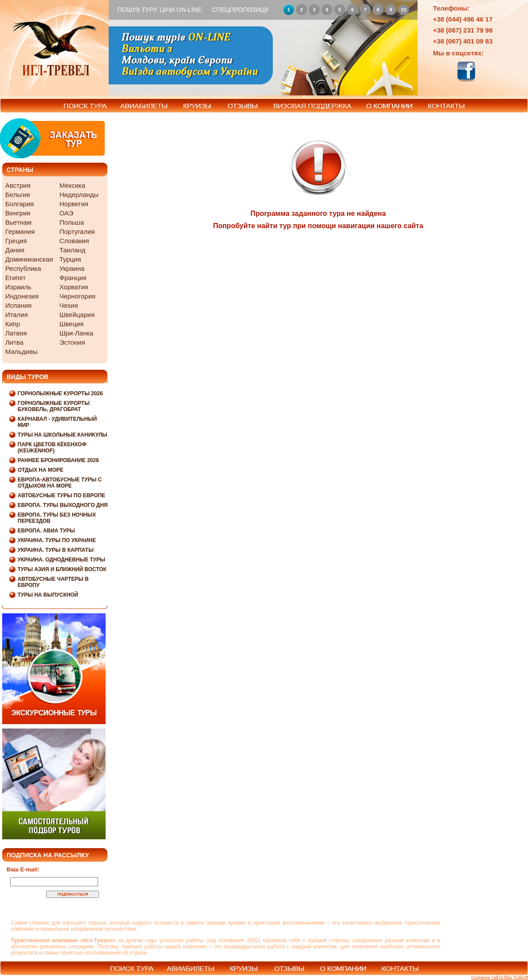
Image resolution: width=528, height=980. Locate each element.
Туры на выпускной (48, 595)
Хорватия (74, 287)
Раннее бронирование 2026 (58, 460)
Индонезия (22, 296)
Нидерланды (79, 195)
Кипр (13, 324)
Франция (73, 278)
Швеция (71, 324)
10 (403, 10)
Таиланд (72, 250)
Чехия (69, 305)
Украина (72, 268)
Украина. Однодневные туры (61, 560)
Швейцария (77, 315)
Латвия (16, 333)
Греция (16, 241)
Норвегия (74, 204)
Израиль (18, 287)
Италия (16, 315)
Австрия (18, 185)
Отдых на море (40, 470)
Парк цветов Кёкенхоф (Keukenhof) (52, 448)
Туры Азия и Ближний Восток (62, 569)
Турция (70, 259)
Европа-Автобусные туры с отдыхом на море (60, 483)
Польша (72, 222)
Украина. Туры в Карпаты (56, 550)
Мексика (72, 185)
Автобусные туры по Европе (61, 495)
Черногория (77, 296)
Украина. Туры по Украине (57, 540)
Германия (20, 231)
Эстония (72, 342)
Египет (16, 278)
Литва (14, 342)
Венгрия (18, 213)
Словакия (74, 241)
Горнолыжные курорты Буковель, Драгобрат (54, 406)
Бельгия (18, 195)
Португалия (77, 231)
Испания (18, 305)
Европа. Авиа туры (46, 531)
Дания (15, 250)
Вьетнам (18, 222)
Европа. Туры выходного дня (63, 505)
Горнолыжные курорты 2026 (60, 393)
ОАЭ (66, 213)
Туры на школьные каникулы (62, 435)
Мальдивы (21, 352)
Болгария (20, 204)
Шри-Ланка (76, 333)
